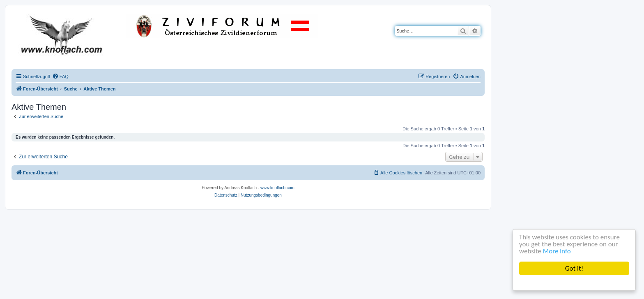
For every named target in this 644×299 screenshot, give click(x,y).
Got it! (574, 268)
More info (557, 251)
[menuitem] (60, 76)
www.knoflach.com (277, 188)
